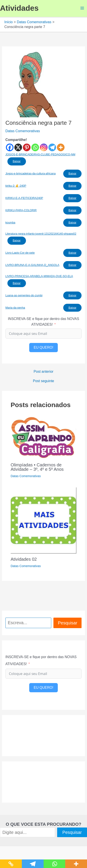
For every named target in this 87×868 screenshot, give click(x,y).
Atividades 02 (24, 559)
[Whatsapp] (35, 147)
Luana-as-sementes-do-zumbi (24, 295)
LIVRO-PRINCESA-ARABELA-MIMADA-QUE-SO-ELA (39, 276)
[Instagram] (44, 147)
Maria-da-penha (15, 308)
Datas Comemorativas (23, 131)
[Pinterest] (27, 147)
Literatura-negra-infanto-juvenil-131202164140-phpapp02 (41, 234)
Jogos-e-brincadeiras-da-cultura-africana (31, 173)
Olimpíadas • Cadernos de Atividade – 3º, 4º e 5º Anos (37, 467)
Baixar (17, 161)
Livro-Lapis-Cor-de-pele (20, 253)
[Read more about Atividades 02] (44, 520)
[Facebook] (10, 147)
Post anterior (43, 372)
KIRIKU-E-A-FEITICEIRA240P (24, 198)
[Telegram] (52, 147)
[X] (18, 147)
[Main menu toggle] (82, 8)
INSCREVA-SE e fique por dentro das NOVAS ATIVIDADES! (43, 322)
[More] (61, 147)
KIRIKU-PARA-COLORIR (21, 210)
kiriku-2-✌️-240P (16, 186)
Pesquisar (67, 623)
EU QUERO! (44, 347)
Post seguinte (43, 381)
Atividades (19, 8)
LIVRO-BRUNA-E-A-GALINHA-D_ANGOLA (32, 265)
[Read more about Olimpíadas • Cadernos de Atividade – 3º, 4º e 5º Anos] (43, 437)
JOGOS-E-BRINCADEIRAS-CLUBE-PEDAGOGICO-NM (40, 154)
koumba (10, 222)
